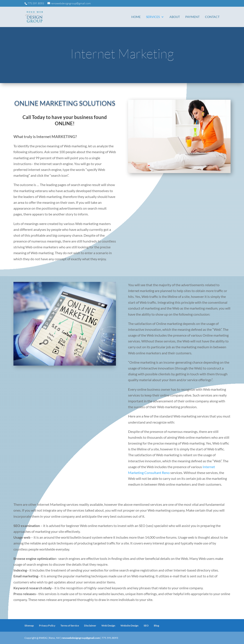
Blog (156, 626)
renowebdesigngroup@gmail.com (81, 638)
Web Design (108, 626)
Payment (192, 17)
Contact (212, 17)
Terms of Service (70, 626)
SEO (146, 626)
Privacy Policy (47, 626)
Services (153, 17)
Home (136, 17)
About (175, 17)
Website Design (129, 626)
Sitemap (29, 626)
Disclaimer (90, 626)
